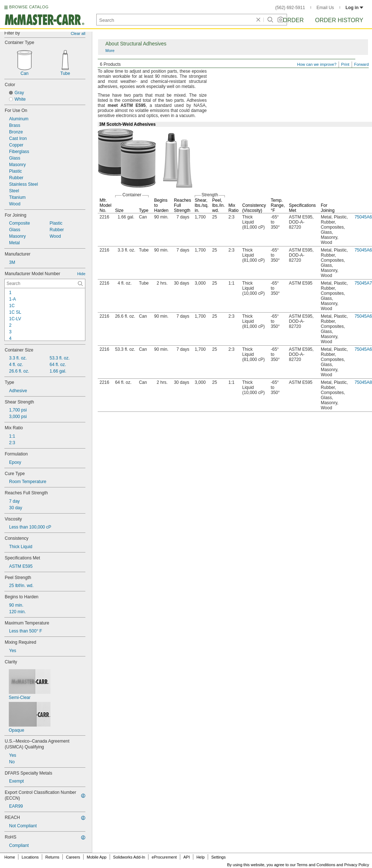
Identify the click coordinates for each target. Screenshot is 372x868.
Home (10, 857)
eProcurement (164, 857)
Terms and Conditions (316, 865)
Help (201, 857)
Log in (354, 8)
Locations (30, 857)
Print (345, 64)
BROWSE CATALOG (29, 7)
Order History (339, 20)
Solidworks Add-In (129, 857)
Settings (218, 857)
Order (293, 20)
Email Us (325, 8)
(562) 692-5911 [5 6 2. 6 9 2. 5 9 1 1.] (290, 8)
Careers (73, 857)
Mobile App (97, 857)
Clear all (78, 33)
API (187, 857)
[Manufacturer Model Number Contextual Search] (45, 284)
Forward (361, 64)
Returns (52, 857)
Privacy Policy (357, 865)
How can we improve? (317, 64)
